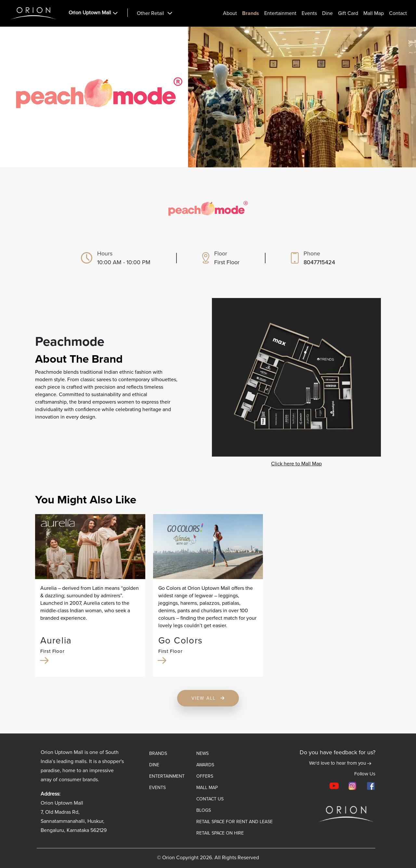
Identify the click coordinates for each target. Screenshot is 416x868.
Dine (327, 13)
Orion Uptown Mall (90, 13)
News (202, 753)
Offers (205, 776)
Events (309, 13)
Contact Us (210, 799)
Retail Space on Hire (220, 833)
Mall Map (374, 13)
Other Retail (150, 13)
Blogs (204, 810)
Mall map (207, 788)
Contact (398, 13)
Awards (205, 765)
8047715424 (319, 262)
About (230, 13)
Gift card (348, 13)
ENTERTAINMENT (167, 776)
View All (208, 698)
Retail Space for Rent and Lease (234, 822)
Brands (251, 13)
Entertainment (280, 13)
